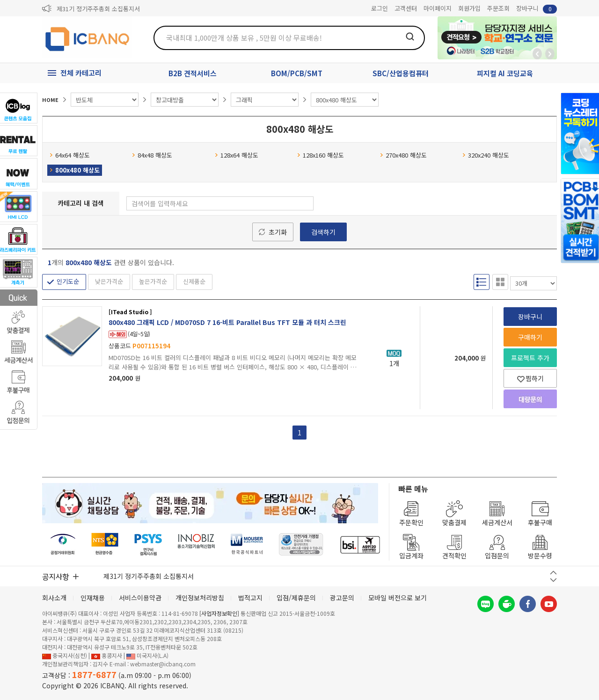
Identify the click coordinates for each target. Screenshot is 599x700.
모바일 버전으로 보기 (398, 598)
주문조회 (498, 8)
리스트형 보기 (482, 282)
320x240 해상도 (486, 155)
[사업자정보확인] (219, 613)
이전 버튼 (553, 573)
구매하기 (530, 337)
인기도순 (68, 281)
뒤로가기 (537, 54)
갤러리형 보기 (500, 282)
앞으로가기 (550, 54)
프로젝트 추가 (530, 358)
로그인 (380, 8)
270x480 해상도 (403, 155)
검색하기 (323, 232)
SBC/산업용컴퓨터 (401, 73)
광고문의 (342, 598)
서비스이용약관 (140, 598)
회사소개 (54, 598)
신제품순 (194, 281)
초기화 (278, 232)
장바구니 (537, 9)
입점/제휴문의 (296, 598)
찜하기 (530, 378)
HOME (50, 100)
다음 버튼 (553, 580)
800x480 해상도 (75, 170)
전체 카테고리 (81, 73)
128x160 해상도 (321, 155)
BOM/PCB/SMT (297, 73)
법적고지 (250, 598)
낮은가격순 (109, 281)
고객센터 (406, 8)
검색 (410, 36)
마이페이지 (438, 8)
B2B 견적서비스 (193, 73)
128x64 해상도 (237, 155)
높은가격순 (153, 281)
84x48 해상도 (152, 155)
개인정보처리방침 (200, 598)
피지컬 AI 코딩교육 (505, 73)
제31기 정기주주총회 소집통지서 (98, 9)
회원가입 (469, 8)
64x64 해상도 (70, 155)
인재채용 (93, 598)
